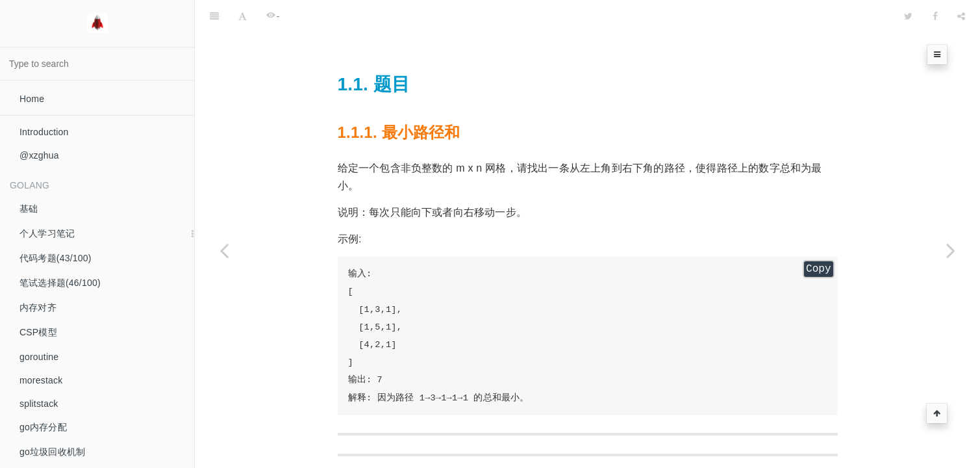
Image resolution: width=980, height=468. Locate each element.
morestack (41, 380)
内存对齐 (38, 307)
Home (32, 99)
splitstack (39, 404)
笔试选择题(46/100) (60, 283)
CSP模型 (38, 332)
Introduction (44, 132)
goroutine (39, 357)
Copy (818, 237)
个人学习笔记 (47, 233)
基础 (29, 209)
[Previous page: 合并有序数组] (224, 250)
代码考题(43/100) (56, 258)
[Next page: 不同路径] (951, 250)
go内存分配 (43, 427)
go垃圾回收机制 (52, 452)
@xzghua (39, 155)
